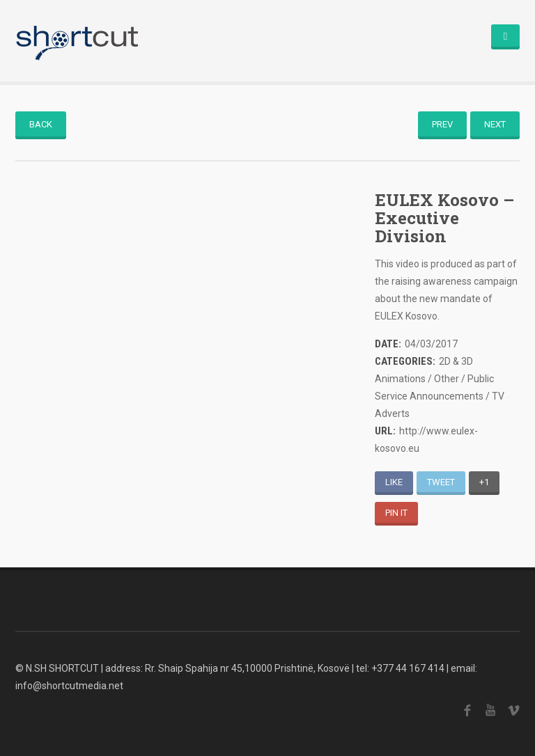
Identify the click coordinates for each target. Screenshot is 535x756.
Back (41, 124)
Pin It (396, 513)
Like (394, 482)
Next (495, 124)
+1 (484, 482)
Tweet (441, 482)
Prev (442, 124)
